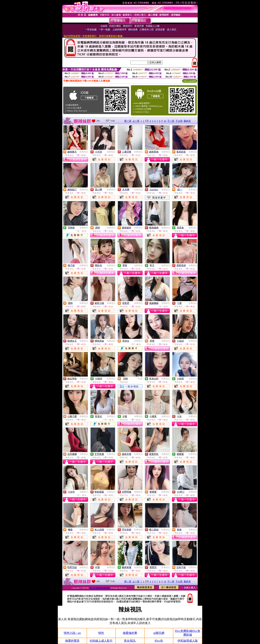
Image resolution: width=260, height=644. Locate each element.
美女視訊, (130, 641)
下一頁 (171, 121)
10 (165, 121)
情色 (101, 633)
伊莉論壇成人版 (188, 641)
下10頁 (179, 121)
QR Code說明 (190, 81)
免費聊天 (84, 228)
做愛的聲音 (72, 641)
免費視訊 (84, 152)
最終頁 (187, 121)
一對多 (139, 379)
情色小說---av (72, 633)
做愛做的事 (130, 633)
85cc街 (159, 641)
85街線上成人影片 (101, 641)
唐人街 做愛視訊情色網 (100, 588)
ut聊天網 (159, 633)
